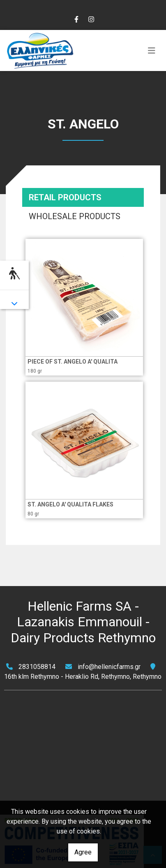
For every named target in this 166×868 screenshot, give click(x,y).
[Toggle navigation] (152, 50)
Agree (83, 852)
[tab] (83, 197)
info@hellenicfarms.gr (109, 667)
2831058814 (37, 667)
